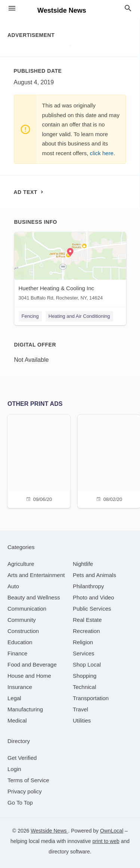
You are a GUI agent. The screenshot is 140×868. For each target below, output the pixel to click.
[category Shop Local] (87, 665)
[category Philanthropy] (88, 586)
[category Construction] (23, 631)
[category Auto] (13, 586)
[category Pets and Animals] (94, 575)
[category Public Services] (92, 609)
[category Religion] (83, 642)
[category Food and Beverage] (32, 665)
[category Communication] (27, 609)
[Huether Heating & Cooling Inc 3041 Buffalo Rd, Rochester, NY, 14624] (70, 268)
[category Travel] (80, 709)
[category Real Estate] (87, 620)
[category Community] (22, 620)
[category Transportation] (91, 698)
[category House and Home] (29, 676)
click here (102, 153)
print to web (106, 841)
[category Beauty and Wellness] (34, 597)
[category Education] (20, 642)
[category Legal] (14, 698)
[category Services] (84, 653)
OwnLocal (112, 831)
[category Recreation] (86, 631)
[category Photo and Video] (94, 597)
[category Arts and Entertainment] (36, 575)
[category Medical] (17, 720)
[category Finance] (17, 653)
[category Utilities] (82, 720)
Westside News (49, 831)
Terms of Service (28, 780)
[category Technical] (85, 687)
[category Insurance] (20, 687)
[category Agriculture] (21, 564)
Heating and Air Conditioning (79, 316)
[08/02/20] (109, 460)
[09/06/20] (39, 460)
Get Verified (22, 758)
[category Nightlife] (83, 564)
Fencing (30, 316)
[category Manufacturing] (25, 709)
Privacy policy (25, 791)
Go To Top (20, 803)
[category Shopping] (85, 676)
